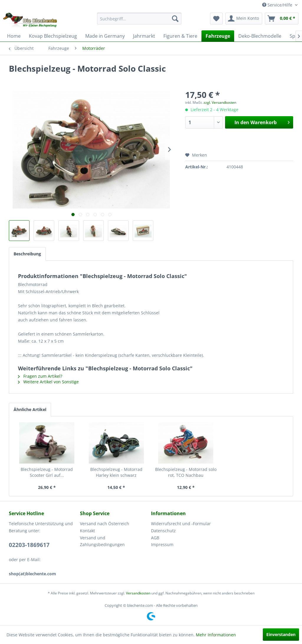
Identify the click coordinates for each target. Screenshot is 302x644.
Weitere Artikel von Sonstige (48, 382)
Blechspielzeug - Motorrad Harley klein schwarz (116, 472)
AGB (155, 538)
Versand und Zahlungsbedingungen (102, 541)
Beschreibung (27, 254)
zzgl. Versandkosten (220, 102)
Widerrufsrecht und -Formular (181, 524)
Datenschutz (163, 531)
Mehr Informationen (216, 635)
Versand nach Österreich (105, 524)
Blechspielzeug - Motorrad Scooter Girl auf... (47, 472)
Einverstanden (281, 634)
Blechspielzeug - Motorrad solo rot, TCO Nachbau (186, 472)
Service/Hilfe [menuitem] (278, 5)
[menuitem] (139, 19)
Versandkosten (138, 593)
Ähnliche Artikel (30, 409)
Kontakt (87, 531)
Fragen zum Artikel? (40, 376)
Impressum (162, 544)
